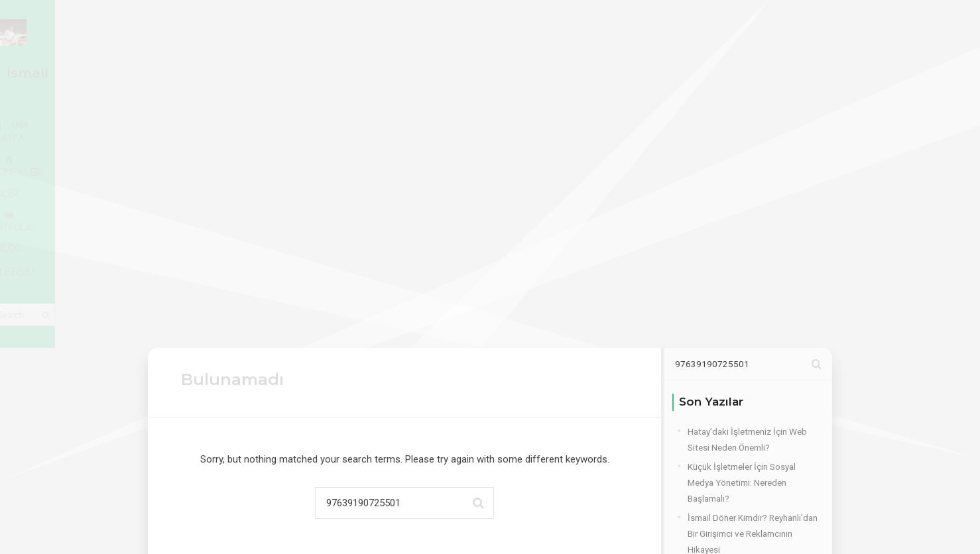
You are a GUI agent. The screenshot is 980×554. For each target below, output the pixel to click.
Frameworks (711, 439)
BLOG (577, 74)
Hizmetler (706, 478)
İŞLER (414, 73)
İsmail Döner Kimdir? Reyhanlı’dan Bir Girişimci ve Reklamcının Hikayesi (753, 294)
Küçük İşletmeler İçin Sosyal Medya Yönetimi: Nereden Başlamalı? (742, 243)
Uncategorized (716, 497)
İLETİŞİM (653, 74)
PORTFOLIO (495, 74)
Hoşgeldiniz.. (713, 364)
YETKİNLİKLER (327, 74)
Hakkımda (707, 459)
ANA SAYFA (225, 74)
